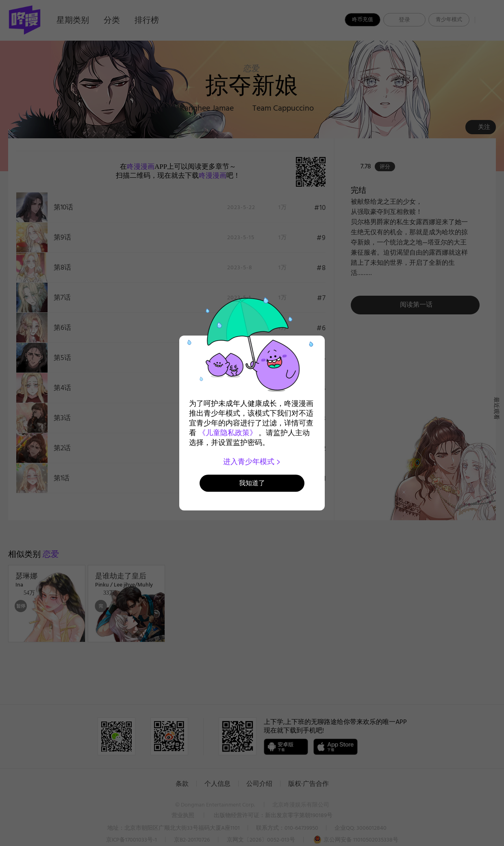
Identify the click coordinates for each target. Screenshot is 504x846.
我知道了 (252, 483)
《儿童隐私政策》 (228, 433)
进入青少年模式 (252, 462)
